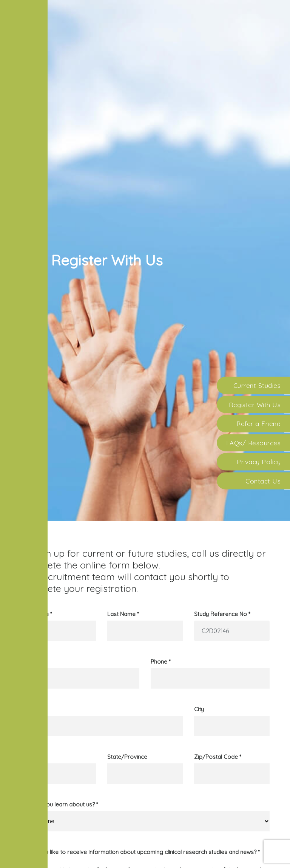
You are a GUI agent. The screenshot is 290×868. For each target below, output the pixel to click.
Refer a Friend (258, 424)
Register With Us (255, 404)
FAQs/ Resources (254, 442)
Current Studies (257, 385)
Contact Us (263, 481)
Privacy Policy (259, 462)
